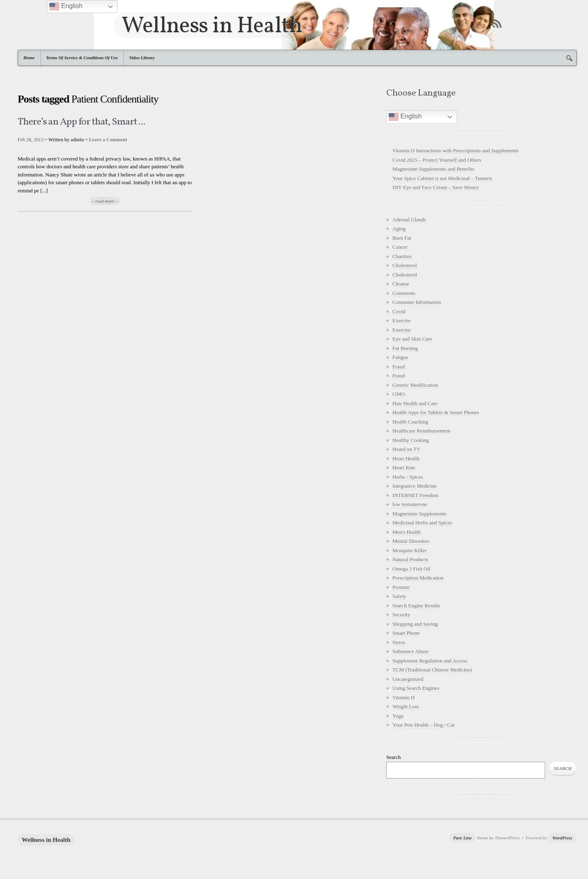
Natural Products (410, 559)
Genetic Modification (415, 385)
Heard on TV (406, 449)
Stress (399, 642)
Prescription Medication (418, 578)
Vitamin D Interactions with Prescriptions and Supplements (455, 151)
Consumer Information (417, 302)
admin (77, 140)
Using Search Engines (416, 688)
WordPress (562, 838)
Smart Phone (406, 633)
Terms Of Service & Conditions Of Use (82, 58)
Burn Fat (402, 238)
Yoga (398, 716)
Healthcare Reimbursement (421, 431)
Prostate (401, 587)
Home (29, 58)
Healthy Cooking (411, 440)
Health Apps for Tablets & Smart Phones (436, 412)
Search (393, 757)
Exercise (402, 320)
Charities (402, 256)
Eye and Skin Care (412, 339)
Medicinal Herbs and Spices (422, 523)
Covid (399, 311)
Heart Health (406, 458)
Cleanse (401, 284)
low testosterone (410, 504)
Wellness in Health (212, 25)
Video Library (142, 58)
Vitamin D (403, 697)
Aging (399, 229)
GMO (399, 394)
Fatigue (400, 357)
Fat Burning (405, 348)
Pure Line (463, 838)
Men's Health (406, 532)
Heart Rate (404, 467)
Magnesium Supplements (419, 514)
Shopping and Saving (415, 624)
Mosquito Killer (409, 550)
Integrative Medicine (415, 486)
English (405, 117)
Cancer (400, 247)
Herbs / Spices (408, 477)
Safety (399, 596)
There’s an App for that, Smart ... (81, 122)
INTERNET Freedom (415, 495)
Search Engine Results (416, 606)
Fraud (399, 367)
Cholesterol (405, 265)
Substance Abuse (410, 651)
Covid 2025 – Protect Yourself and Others (437, 160)
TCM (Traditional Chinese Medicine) (432, 670)
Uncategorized (408, 679)
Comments (404, 293)
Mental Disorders (411, 541)
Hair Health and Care (415, 403)
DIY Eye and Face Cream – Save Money (436, 187)
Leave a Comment (108, 140)
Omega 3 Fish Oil (411, 569)
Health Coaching (410, 422)
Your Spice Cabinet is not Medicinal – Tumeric (442, 178)
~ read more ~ (105, 201)
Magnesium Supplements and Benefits (433, 169)
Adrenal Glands (409, 220)
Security (401, 615)
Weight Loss (406, 706)
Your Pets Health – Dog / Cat (423, 725)
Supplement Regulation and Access (430, 661)
